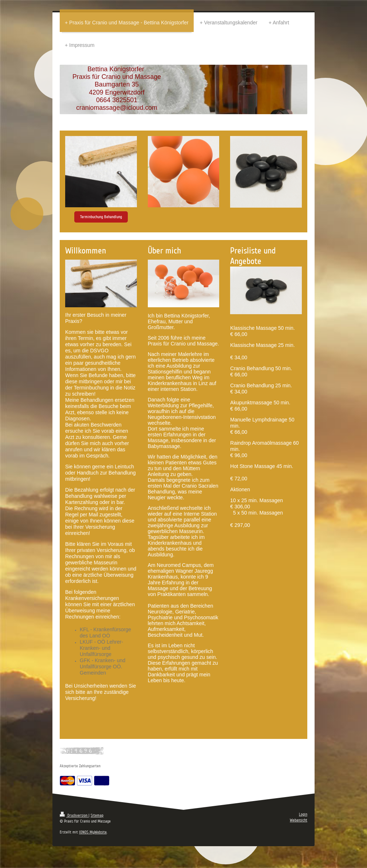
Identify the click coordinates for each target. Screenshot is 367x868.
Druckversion (74, 815)
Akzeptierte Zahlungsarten (80, 766)
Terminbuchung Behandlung (101, 217)
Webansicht (299, 820)
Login (303, 814)
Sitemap (97, 815)
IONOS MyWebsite (93, 832)
